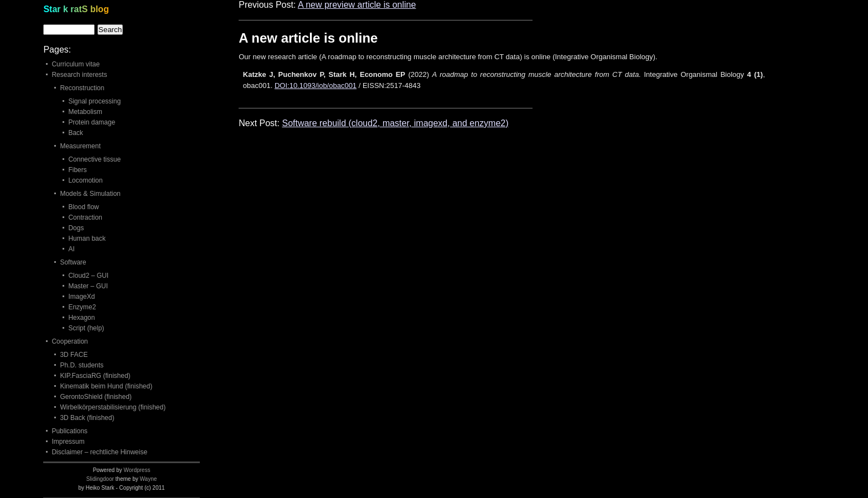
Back (76, 133)
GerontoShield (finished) (95, 397)
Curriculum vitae (76, 64)
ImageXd (81, 297)
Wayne (149, 479)
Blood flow (83, 207)
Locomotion (85, 180)
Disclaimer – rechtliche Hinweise (99, 452)
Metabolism (85, 112)
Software (73, 262)
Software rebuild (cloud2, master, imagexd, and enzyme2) (395, 123)
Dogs (76, 228)
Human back (87, 238)
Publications (69, 431)
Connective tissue (94, 159)
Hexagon (81, 318)
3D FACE (74, 355)
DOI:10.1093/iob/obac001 (316, 85)
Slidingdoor (100, 479)
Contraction (85, 217)
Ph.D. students (82, 365)
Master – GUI (88, 286)
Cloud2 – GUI (88, 276)
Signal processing (94, 101)
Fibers (77, 170)
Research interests (79, 75)
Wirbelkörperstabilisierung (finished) (113, 407)
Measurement (80, 146)
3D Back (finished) (87, 418)
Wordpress (137, 470)
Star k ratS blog (76, 9)
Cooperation (69, 341)
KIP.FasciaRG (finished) (95, 376)
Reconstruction (82, 88)
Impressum (68, 442)
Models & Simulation (90, 194)
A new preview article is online (357, 5)
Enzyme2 (82, 307)
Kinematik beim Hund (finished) (106, 386)
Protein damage (92, 122)
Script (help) (86, 328)
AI (71, 249)
